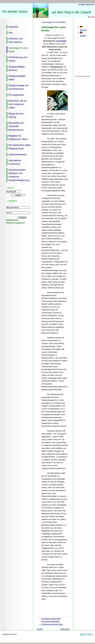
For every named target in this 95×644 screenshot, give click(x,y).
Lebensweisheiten (17, 154)
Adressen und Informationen (15, 40)
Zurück (40, 629)
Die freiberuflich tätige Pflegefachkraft (19, 147)
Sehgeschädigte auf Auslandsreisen (18, 87)
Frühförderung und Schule (17, 59)
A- (94, 17)
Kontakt (82, 4)
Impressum (90, 4)
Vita (9, 32)
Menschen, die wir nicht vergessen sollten (17, 104)
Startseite (12, 27)
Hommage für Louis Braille (17, 49)
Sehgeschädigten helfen (16, 78)
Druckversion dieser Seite (52, 624)
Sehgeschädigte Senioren (16, 68)
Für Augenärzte (15, 95)
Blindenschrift (57, 67)
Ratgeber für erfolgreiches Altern (17, 137)
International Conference (14, 162)
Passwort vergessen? (16, 223)
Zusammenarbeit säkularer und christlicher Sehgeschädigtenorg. (18, 175)
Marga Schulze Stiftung (15, 115)
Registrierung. (12, 220)
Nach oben (65, 629)
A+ (89, 17)
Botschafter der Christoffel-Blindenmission (15, 126)
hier (46, 87)
